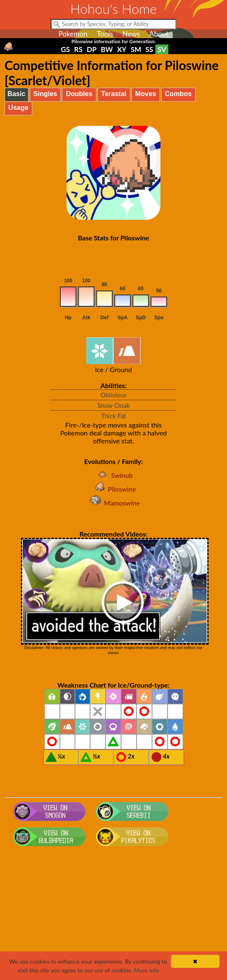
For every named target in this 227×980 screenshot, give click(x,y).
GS (65, 49)
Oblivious (113, 395)
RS (78, 49)
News (131, 34)
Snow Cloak (113, 405)
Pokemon (73, 34)
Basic (17, 94)
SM (136, 49)
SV (162, 49)
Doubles (79, 94)
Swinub (113, 475)
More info (146, 970)
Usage (18, 108)
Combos (178, 94)
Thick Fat (113, 416)
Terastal (114, 94)
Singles (45, 94)
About (159, 34)
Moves (146, 94)
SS (149, 49)
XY (121, 49)
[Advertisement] (113, 917)
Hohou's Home (114, 9)
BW (107, 49)
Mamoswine (113, 503)
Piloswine (114, 489)
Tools (105, 34)
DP (92, 49)
